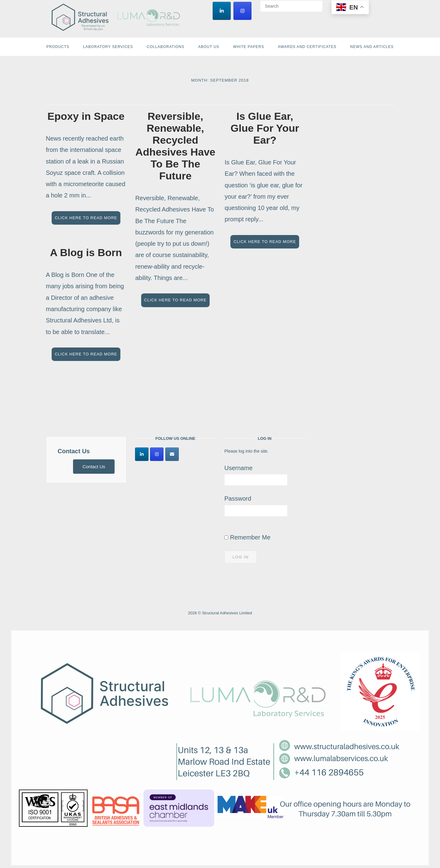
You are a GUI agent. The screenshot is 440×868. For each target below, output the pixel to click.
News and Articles (372, 47)
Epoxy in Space (86, 116)
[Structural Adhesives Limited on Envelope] (172, 454)
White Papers (249, 47)
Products (58, 47)
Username (238, 468)
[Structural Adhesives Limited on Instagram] (242, 11)
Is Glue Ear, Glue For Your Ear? (265, 128)
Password (238, 498)
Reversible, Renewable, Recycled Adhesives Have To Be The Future (175, 146)
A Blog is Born (86, 252)
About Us (209, 47)
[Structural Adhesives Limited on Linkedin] (222, 11)
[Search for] (291, 6)
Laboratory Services (108, 47)
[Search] (316, 3)
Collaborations (165, 47)
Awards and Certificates (307, 47)
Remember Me (247, 537)
